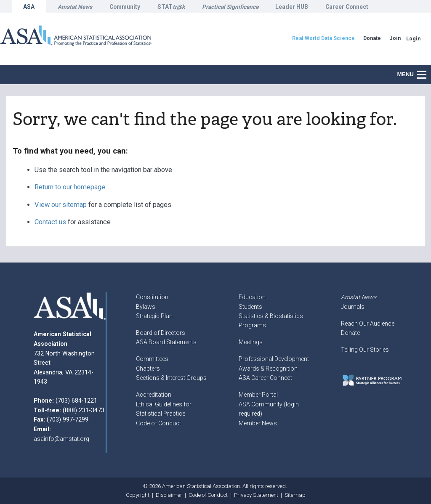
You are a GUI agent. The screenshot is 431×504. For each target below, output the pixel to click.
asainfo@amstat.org (61, 439)
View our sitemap (61, 205)
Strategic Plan (154, 316)
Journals (353, 307)
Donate (350, 333)
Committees (152, 359)
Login (413, 38)
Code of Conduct (158, 423)
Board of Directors (161, 333)
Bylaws (146, 307)
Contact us (50, 222)
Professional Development (274, 359)
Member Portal (258, 395)
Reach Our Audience (368, 324)
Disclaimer (169, 495)
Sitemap (295, 495)
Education (252, 297)
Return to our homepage (70, 187)
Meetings (251, 342)
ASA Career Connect (265, 378)
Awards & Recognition (268, 369)
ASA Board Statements (166, 342)
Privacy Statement (256, 495)
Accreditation (154, 395)
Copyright (138, 495)
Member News (258, 423)
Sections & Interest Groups (171, 378)
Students (250, 307)
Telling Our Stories (365, 350)
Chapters (148, 369)
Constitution (152, 297)
